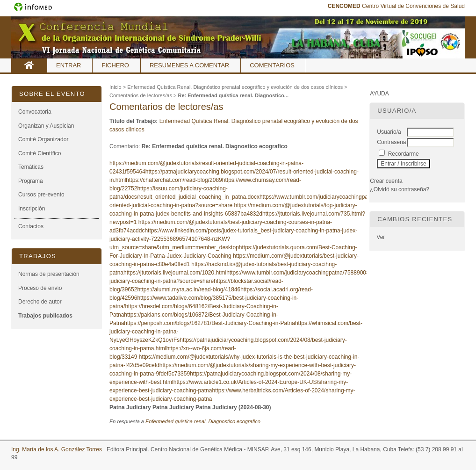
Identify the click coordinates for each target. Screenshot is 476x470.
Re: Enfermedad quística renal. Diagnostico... (233, 95)
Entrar (69, 65)
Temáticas (31, 167)
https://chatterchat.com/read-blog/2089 (174, 180)
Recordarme (404, 154)
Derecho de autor (40, 302)
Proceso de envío (40, 288)
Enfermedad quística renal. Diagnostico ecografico (203, 421)
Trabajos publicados (45, 316)
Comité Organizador (43, 139)
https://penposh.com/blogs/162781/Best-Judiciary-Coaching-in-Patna (209, 323)
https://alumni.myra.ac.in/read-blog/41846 (189, 289)
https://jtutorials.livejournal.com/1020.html (175, 273)
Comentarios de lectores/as (141, 95)
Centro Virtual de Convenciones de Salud (396, 6)
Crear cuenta (386, 181)
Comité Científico (40, 153)
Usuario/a (389, 132)
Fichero (115, 65)
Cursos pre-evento (41, 195)
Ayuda (379, 94)
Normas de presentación (49, 274)
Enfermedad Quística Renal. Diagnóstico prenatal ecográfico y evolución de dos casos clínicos (235, 87)
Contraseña (391, 142)
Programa (31, 181)
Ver (381, 237)
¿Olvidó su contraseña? (400, 189)
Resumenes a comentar (189, 65)
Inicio (29, 65)
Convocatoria (35, 112)
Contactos (31, 226)
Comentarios (272, 65)
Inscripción (32, 209)
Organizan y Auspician (46, 126)
